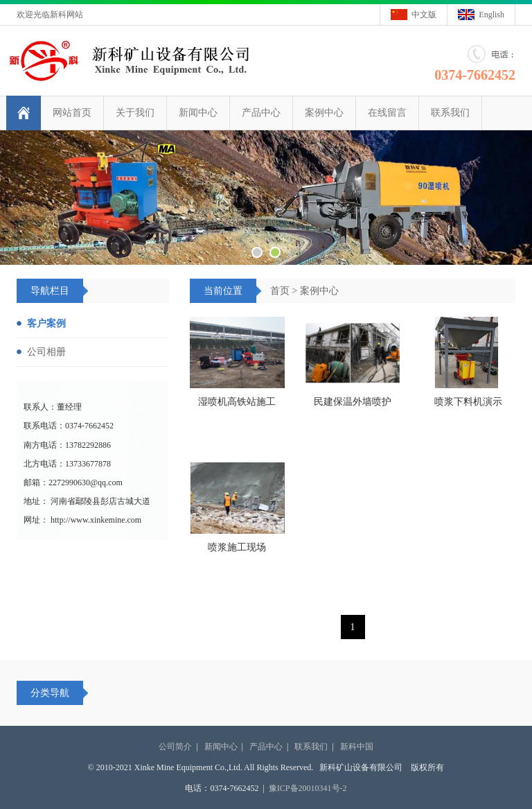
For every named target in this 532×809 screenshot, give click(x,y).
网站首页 (72, 113)
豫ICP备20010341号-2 (308, 788)
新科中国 (357, 747)
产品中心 (261, 113)
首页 (280, 291)
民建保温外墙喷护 (353, 402)
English (491, 15)
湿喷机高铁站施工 (237, 402)
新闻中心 (198, 113)
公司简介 (175, 747)
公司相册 (46, 352)
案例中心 (324, 113)
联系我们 (450, 113)
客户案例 (46, 323)
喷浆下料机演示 (468, 402)
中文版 (424, 15)
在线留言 (387, 113)
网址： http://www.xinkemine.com (82, 520)
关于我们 (135, 113)
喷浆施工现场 (237, 547)
